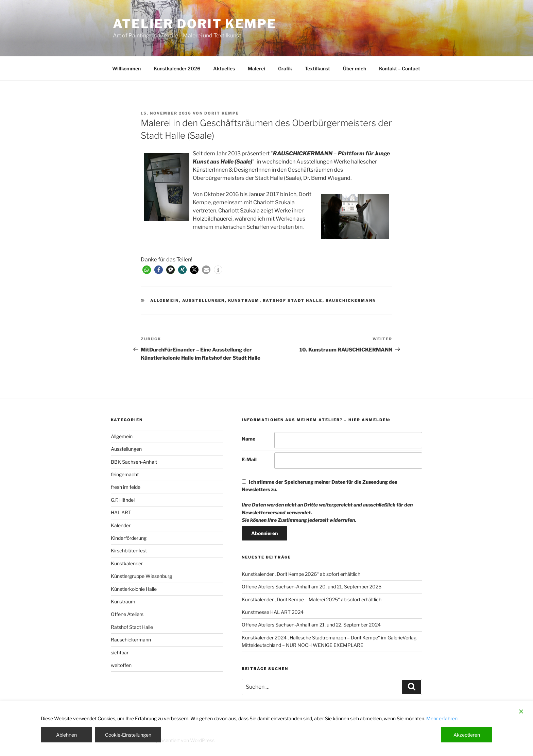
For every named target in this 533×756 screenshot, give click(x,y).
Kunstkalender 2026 (177, 68)
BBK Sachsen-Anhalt (134, 462)
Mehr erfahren (442, 718)
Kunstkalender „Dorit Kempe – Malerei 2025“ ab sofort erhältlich (312, 599)
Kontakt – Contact (400, 68)
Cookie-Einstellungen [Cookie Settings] (128, 735)
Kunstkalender (127, 563)
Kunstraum (244, 300)
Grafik (285, 68)
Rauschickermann (351, 300)
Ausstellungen (204, 300)
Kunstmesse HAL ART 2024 (273, 612)
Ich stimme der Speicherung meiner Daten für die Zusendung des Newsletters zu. (327, 501)
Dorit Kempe (222, 113)
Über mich (355, 68)
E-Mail (249, 459)
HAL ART (121, 512)
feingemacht (125, 474)
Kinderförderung (129, 538)
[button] (147, 270)
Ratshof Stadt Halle (293, 300)
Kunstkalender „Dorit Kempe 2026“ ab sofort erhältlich (301, 574)
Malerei (256, 68)
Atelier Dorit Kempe (195, 24)
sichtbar (120, 652)
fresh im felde (126, 487)
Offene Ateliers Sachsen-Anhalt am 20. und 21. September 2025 (312, 587)
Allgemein (165, 300)
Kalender (121, 525)
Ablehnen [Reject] (66, 735)
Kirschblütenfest (129, 551)
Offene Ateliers (127, 614)
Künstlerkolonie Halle (134, 589)
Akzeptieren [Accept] (467, 735)
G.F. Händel (123, 500)
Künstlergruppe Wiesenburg (141, 576)
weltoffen (121, 665)
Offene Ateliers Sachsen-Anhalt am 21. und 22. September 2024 (311, 625)
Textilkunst (317, 68)
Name (248, 439)
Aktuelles (224, 68)
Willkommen (126, 68)
